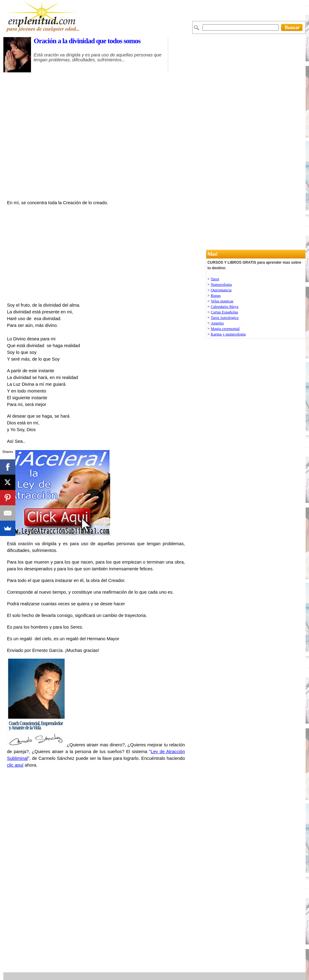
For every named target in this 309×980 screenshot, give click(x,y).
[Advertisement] (168, 75)
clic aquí (15, 765)
